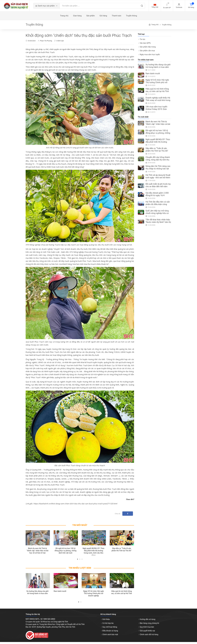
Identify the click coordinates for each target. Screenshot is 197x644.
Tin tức (143, 41)
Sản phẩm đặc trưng (148, 49)
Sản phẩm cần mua (147, 53)
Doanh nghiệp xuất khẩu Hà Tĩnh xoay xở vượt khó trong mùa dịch (158, 102)
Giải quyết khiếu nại (147, 633)
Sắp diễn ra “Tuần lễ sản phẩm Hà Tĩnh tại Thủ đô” (157, 152)
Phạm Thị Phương (46, 43)
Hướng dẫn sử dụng (148, 621)
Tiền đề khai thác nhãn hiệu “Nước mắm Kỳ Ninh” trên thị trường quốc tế (158, 224)
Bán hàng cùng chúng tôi (150, 625)
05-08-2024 (32, 43)
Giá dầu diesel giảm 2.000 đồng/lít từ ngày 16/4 (157, 196)
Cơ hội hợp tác (108, 625)
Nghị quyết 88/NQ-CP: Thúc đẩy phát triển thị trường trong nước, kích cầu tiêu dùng (158, 145)
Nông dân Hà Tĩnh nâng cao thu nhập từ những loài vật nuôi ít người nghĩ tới (158, 171)
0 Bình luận (60, 43)
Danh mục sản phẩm (52, 7)
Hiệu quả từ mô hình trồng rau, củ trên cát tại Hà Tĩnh (157, 92)
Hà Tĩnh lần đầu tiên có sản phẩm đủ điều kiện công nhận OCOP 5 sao (158, 206)
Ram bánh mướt (60, 593)
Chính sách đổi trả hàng (149, 636)
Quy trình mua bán (147, 629)
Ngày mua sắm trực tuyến (150, 56)
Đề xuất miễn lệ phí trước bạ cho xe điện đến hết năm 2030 (158, 188)
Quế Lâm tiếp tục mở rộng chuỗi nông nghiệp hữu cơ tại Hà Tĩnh (157, 215)
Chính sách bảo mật (110, 636)
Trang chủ (155, 27)
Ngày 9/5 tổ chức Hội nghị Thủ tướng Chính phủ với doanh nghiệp (94, 595)
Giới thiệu (106, 621)
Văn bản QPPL (145, 45)
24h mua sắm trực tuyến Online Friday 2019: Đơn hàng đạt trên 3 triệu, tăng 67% (157, 112)
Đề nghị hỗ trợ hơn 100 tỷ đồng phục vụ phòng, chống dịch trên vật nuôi (65, 553)
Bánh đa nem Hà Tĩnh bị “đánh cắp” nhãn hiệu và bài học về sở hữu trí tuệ (37, 553)
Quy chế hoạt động (110, 629)
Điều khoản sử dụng (110, 633)
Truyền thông (167, 27)
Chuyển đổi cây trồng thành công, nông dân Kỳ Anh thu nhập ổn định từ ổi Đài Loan (158, 162)
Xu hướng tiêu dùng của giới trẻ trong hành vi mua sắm (158, 68)
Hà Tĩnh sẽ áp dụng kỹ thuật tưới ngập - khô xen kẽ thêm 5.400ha (158, 180)
